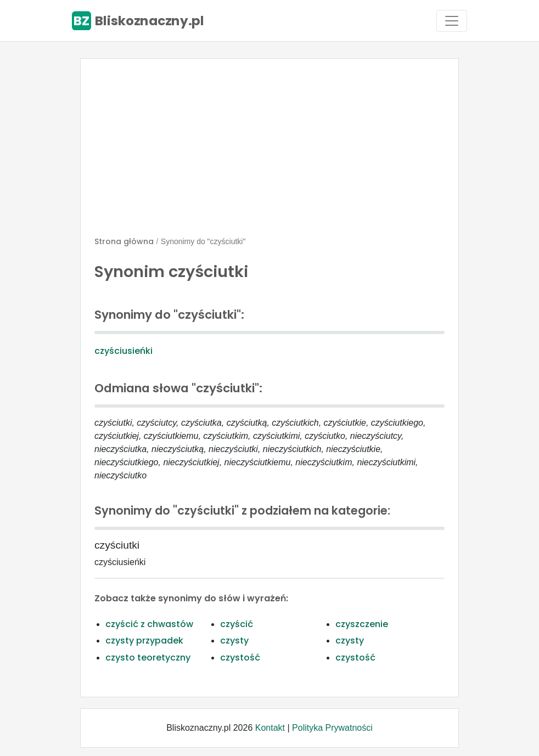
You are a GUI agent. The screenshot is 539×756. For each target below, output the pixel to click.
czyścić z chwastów (149, 624)
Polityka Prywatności (332, 728)
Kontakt (270, 728)
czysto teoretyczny (148, 658)
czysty (234, 641)
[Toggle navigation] (452, 21)
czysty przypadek (144, 641)
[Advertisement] (269, 152)
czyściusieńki (123, 351)
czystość (240, 658)
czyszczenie (362, 624)
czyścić (237, 624)
